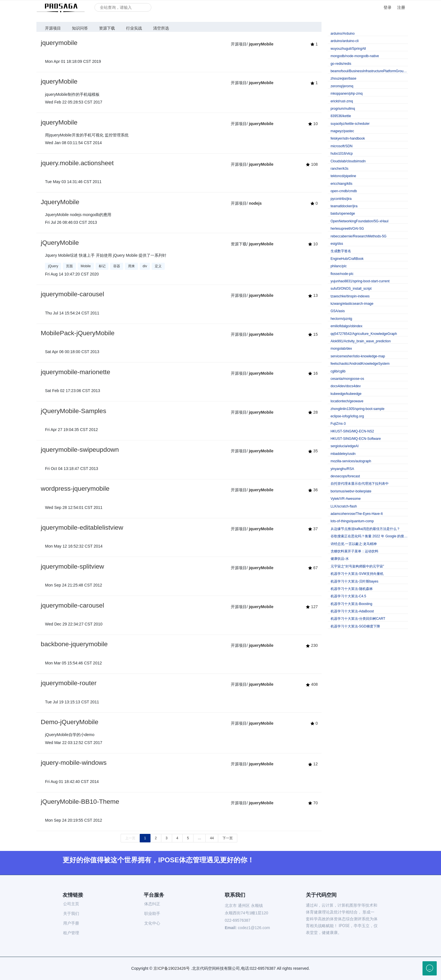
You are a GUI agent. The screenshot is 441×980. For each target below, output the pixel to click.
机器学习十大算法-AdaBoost (352, 611)
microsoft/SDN (342, 146)
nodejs (255, 203)
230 (312, 645)
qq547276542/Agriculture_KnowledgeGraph (364, 334)
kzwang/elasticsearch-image (352, 304)
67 (313, 568)
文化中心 (152, 923)
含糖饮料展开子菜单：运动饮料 (355, 551)
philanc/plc (339, 266)
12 (313, 764)
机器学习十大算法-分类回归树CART (358, 619)
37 (313, 529)
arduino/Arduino (343, 34)
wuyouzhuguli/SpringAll (348, 49)
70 (313, 803)
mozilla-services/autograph (351, 461)
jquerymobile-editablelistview (82, 527)
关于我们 (71, 913)
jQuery (53, 266)
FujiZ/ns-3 (338, 424)
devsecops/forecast (345, 476)
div (145, 266)
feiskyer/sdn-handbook (348, 138)
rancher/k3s (340, 169)
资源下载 (107, 28)
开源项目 (53, 28)
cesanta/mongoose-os (347, 379)
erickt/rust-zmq (342, 101)
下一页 (228, 838)
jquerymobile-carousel (72, 294)
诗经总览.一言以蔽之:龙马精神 (354, 544)
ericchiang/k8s (342, 184)
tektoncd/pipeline (343, 176)
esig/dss (337, 244)
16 (313, 373)
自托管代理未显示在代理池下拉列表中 (360, 484)
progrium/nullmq (343, 109)
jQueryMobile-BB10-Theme (80, 801)
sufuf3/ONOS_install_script (351, 289)
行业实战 (134, 28)
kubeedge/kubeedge (346, 394)
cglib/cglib (338, 371)
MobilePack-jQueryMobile (78, 333)
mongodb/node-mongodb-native (355, 56)
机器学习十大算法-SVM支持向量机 (357, 574)
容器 (117, 266)
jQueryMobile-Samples (73, 411)
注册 (401, 7)
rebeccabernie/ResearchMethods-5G (359, 236)
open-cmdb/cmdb (344, 191)
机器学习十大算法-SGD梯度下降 (355, 626)
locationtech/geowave (347, 401)
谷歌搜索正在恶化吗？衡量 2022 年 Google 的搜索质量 (369, 536)
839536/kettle (341, 116)
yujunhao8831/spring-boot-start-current (360, 281)
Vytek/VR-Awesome (346, 499)
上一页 (130, 838)
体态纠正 (152, 904)
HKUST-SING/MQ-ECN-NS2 (352, 431)
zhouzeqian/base (344, 78)
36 (313, 490)
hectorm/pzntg (341, 319)
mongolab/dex (341, 349)
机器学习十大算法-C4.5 (348, 596)
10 (313, 124)
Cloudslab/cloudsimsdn (348, 161)
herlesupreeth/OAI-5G (347, 229)
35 (313, 451)
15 (313, 334)
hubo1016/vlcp (342, 154)
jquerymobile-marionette (75, 372)
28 (313, 412)
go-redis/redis (341, 64)
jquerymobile (59, 43)
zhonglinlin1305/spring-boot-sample (357, 409)
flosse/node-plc (342, 274)
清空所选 (161, 28)
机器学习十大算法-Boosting (352, 604)
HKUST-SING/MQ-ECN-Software (356, 439)
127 (312, 607)
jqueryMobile (261, 44)
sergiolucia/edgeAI (345, 446)
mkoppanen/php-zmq (347, 94)
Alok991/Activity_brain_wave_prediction (361, 341)
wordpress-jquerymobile (75, 488)
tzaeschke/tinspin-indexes (350, 296)
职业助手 (152, 913)
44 (212, 838)
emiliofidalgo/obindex (347, 326)
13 (313, 295)
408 (312, 684)
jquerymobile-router (69, 683)
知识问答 (80, 28)
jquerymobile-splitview (72, 566)
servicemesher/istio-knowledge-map (358, 356)
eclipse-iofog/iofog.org (347, 416)
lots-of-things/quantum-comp (352, 521)
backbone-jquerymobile (74, 644)
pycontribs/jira (341, 199)
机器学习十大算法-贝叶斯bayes (355, 581)
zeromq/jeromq (342, 86)
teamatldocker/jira (344, 206)
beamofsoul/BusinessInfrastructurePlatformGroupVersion (369, 71)
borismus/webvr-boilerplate (351, 491)
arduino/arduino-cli (345, 41)
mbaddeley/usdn (343, 454)
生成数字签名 (341, 251)
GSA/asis (338, 311)
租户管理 (71, 933)
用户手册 (71, 923)
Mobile (86, 266)
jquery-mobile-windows (74, 763)
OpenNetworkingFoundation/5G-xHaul (359, 221)
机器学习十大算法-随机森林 (352, 589)
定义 (158, 266)
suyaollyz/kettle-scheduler (350, 124)
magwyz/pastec (342, 131)
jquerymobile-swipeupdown (80, 449)
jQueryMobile (60, 243)
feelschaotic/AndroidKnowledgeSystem (360, 364)
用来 (131, 266)
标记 (102, 266)
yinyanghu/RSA (342, 469)
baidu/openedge (343, 214)
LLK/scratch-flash (344, 506)
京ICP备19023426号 (172, 968)
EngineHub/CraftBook (347, 259)
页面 (69, 266)
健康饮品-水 (340, 559)
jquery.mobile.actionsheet (77, 163)
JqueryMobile (60, 202)
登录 (388, 7)
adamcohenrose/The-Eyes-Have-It (357, 514)
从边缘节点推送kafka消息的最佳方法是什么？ (365, 529)
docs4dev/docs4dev (346, 386)
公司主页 (71, 904)
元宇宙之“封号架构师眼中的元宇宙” (357, 566)
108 (312, 164)
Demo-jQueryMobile (69, 722)
